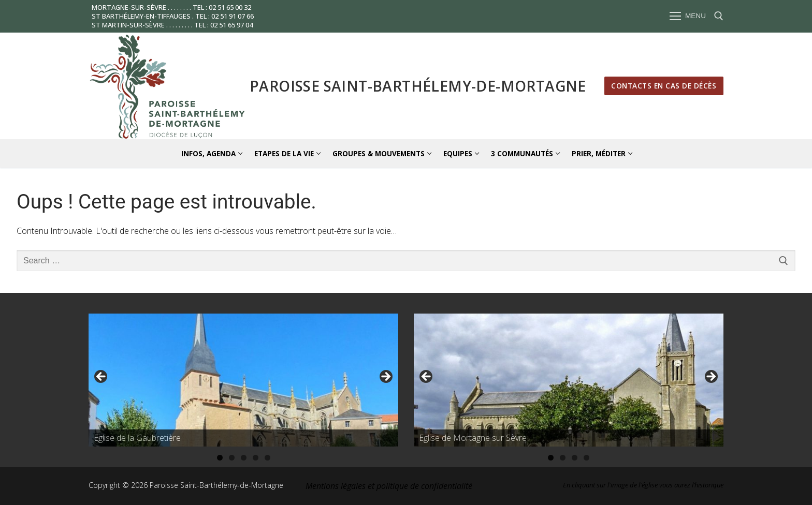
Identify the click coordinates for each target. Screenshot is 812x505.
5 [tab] (267, 458)
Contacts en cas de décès (664, 86)
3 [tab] (244, 458)
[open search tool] (719, 16)
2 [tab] (232, 458)
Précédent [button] (102, 377)
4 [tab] (256, 458)
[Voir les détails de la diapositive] (243, 380)
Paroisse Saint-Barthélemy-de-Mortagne (418, 86)
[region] (243, 380)
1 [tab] (220, 458)
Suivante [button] (385, 377)
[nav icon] (688, 17)
